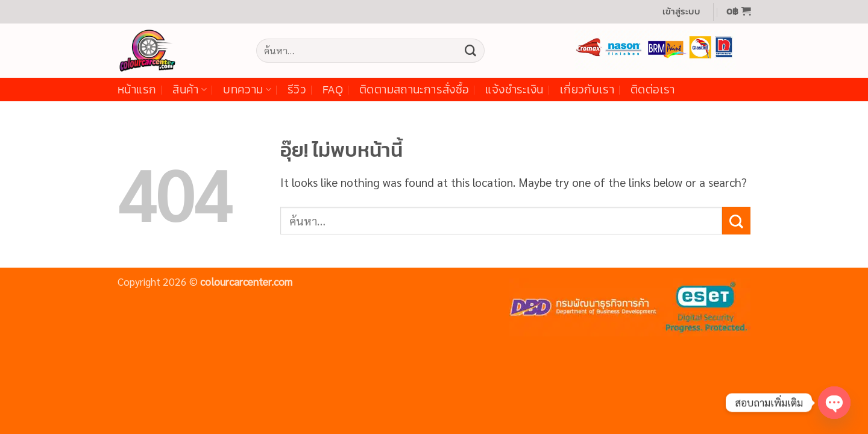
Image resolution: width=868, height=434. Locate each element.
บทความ (247, 90)
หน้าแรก (137, 90)
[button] (681, 12)
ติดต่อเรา (653, 90)
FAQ (333, 90)
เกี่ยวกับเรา (587, 90)
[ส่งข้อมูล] (470, 51)
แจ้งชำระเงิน (514, 90)
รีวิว (297, 90)
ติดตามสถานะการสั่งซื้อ (414, 90)
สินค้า (190, 90)
